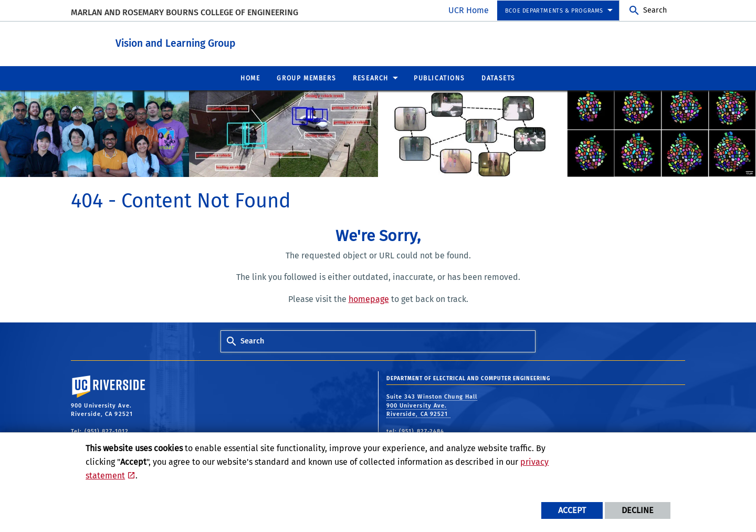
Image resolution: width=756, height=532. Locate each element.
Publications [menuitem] (439, 78)
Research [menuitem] (371, 78)
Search (655, 10)
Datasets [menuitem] (498, 78)
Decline (638, 510)
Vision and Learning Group (233, 41)
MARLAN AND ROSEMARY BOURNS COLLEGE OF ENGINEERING (185, 12)
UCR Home (469, 10)
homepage (369, 299)
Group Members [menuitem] (306, 78)
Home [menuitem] (250, 78)
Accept (572, 510)
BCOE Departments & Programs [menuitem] (554, 11)
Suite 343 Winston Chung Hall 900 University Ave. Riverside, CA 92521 (432, 405)
